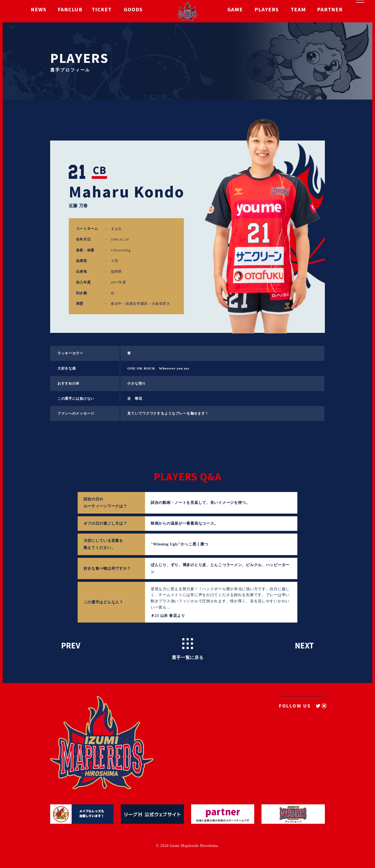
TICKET (102, 11)
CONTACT (269, 748)
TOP (181, 730)
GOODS (133, 11)
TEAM (298, 11)
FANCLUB (70, 11)
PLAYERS (267, 11)
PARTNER (330, 11)
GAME (235, 11)
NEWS (39, 11)
